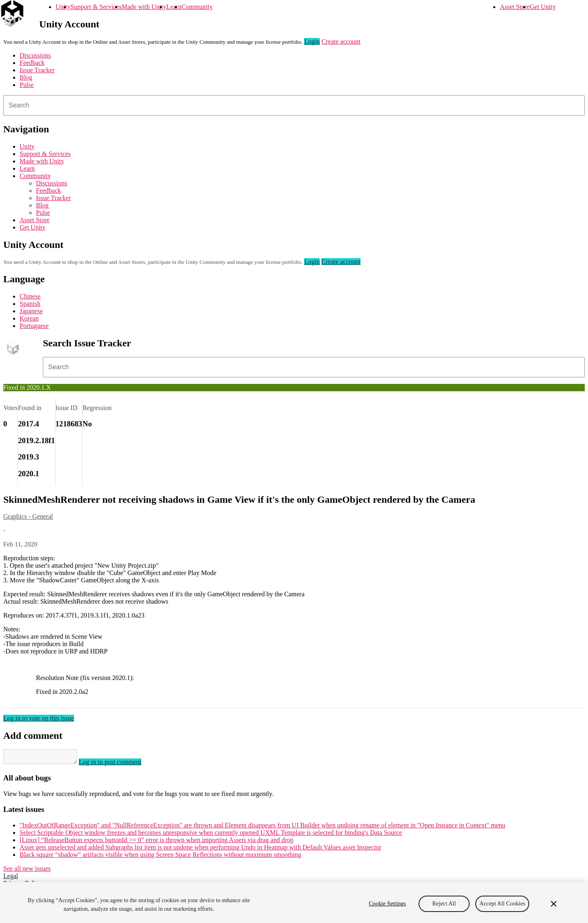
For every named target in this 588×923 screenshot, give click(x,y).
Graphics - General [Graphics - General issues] (28, 516)
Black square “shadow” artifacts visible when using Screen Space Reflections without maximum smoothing (160, 857)
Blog (26, 77)
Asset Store (515, 7)
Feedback (32, 63)
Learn (174, 7)
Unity (63, 7)
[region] (294, 903)
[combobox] (294, 105)
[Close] (554, 904)
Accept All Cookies (502, 904)
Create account (341, 41)
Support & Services (96, 7)
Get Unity (543, 7)
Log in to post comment (118, 764)
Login (312, 41)
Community (197, 7)
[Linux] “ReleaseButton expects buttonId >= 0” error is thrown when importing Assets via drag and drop (157, 842)
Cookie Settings (387, 904)
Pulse (27, 85)
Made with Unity (144, 7)
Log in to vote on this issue (39, 718)
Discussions (35, 55)
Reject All (444, 904)
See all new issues (27, 871)
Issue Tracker (37, 70)
